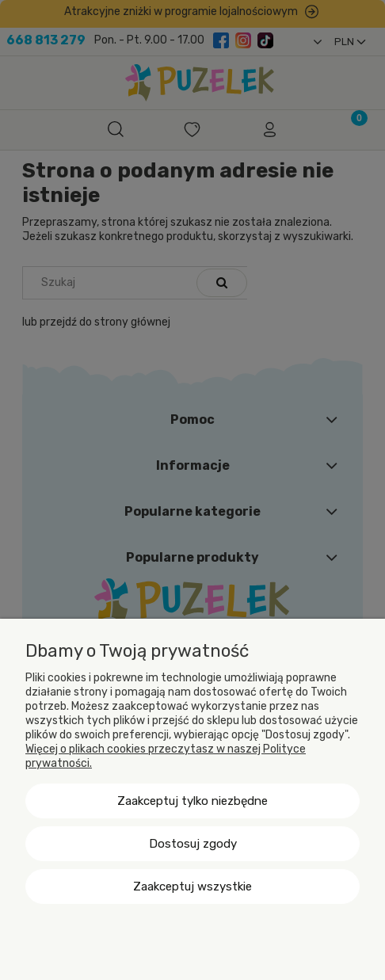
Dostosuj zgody (193, 844)
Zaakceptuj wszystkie (192, 887)
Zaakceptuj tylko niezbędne (192, 801)
